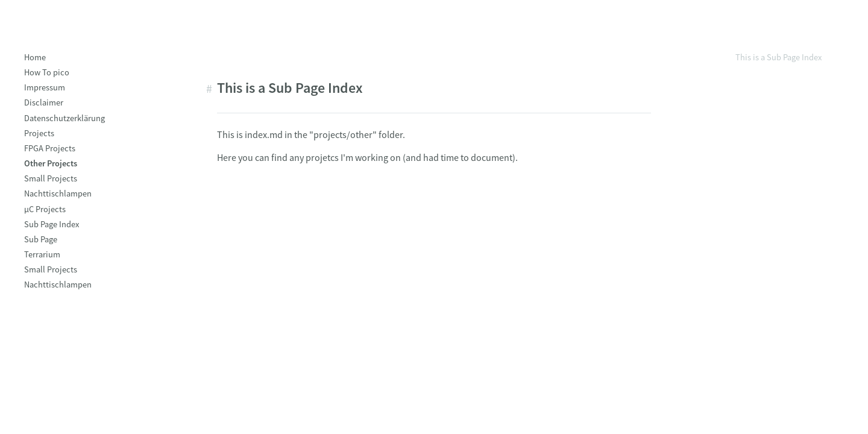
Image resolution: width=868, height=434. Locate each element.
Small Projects (51, 178)
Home (35, 57)
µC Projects (45, 209)
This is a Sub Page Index (778, 57)
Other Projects (51, 163)
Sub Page (41, 239)
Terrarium (42, 254)
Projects (39, 133)
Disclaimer (44, 102)
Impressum (45, 87)
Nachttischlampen (58, 193)
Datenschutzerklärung (64, 118)
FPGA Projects (50, 148)
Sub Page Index (52, 224)
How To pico (47, 72)
